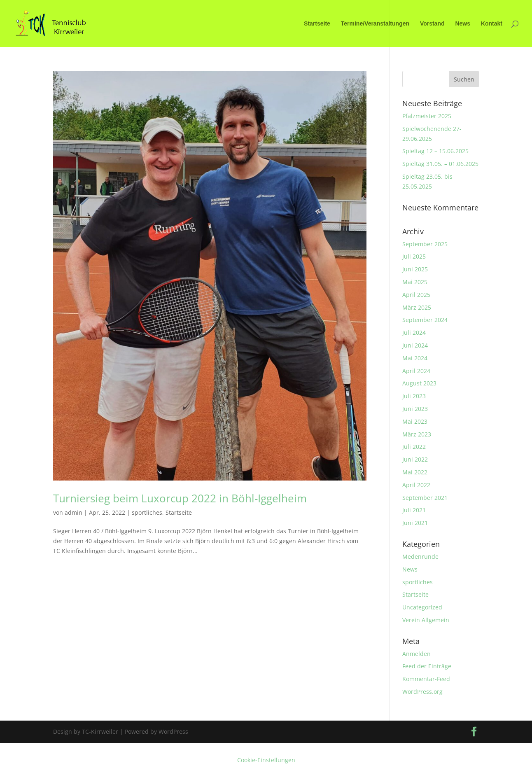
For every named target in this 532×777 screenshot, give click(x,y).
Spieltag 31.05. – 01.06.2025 (440, 164)
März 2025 (417, 307)
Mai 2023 (415, 421)
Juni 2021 (415, 523)
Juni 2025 (415, 269)
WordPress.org (422, 692)
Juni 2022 (415, 459)
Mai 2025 (415, 282)
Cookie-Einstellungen (266, 760)
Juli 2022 (414, 447)
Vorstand (432, 24)
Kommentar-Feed (426, 679)
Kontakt (492, 24)
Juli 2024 (414, 332)
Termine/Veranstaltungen (375, 24)
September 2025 (425, 244)
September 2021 (425, 498)
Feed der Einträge (427, 666)
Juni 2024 (415, 345)
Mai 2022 (415, 472)
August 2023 (419, 383)
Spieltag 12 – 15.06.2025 (435, 151)
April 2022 (416, 485)
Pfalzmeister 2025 (427, 116)
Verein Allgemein (426, 620)
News (463, 24)
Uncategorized (422, 607)
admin (73, 512)
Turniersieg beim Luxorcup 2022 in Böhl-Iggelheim (180, 498)
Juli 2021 (414, 510)
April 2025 (416, 295)
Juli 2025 (414, 256)
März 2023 (417, 434)
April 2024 (416, 371)
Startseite (317, 24)
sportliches (147, 512)
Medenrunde (420, 556)
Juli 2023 (414, 396)
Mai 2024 (415, 358)
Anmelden (416, 654)
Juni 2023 (415, 409)
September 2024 (425, 320)
